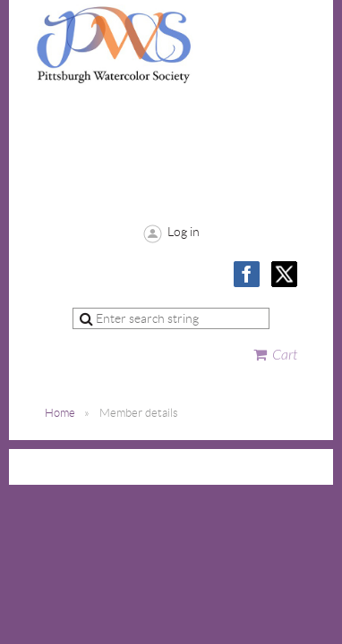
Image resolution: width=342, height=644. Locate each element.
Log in (184, 232)
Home (60, 413)
